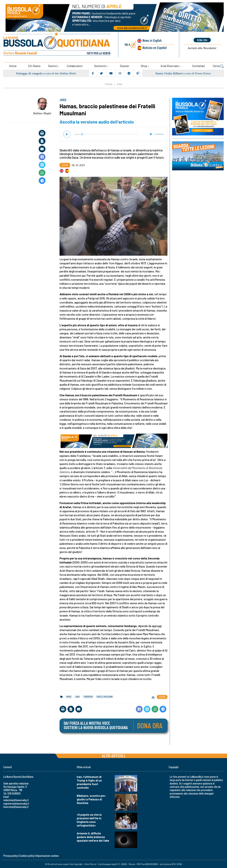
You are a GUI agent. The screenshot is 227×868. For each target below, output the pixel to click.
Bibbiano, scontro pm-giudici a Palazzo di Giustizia (91, 799)
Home (13, 66)
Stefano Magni (42, 113)
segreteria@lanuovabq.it (16, 803)
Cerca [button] (218, 66)
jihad (77, 696)
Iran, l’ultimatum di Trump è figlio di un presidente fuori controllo (89, 782)
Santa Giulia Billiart (169, 73)
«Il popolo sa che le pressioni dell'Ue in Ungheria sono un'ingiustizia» (89, 820)
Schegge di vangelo (29, 73)
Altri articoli (114, 755)
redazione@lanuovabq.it (16, 800)
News (152, 41)
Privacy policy (10, 855)
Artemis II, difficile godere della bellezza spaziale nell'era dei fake (93, 837)
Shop (144, 66)
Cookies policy (27, 855)
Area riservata (170, 66)
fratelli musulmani (105, 696)
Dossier (125, 66)
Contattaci (199, 66)
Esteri (120, 84)
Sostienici (100, 66)
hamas (69, 696)
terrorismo (88, 696)
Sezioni (53, 66)
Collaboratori (75, 66)
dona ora (202, 40)
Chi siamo (34, 66)
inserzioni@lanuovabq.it (16, 807)
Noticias (154, 47)
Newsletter (202, 48)
